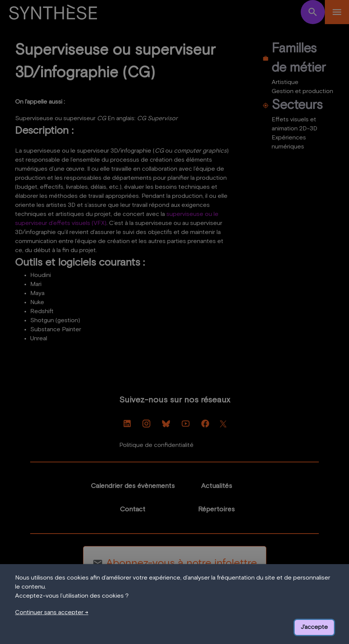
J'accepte (314, 627)
